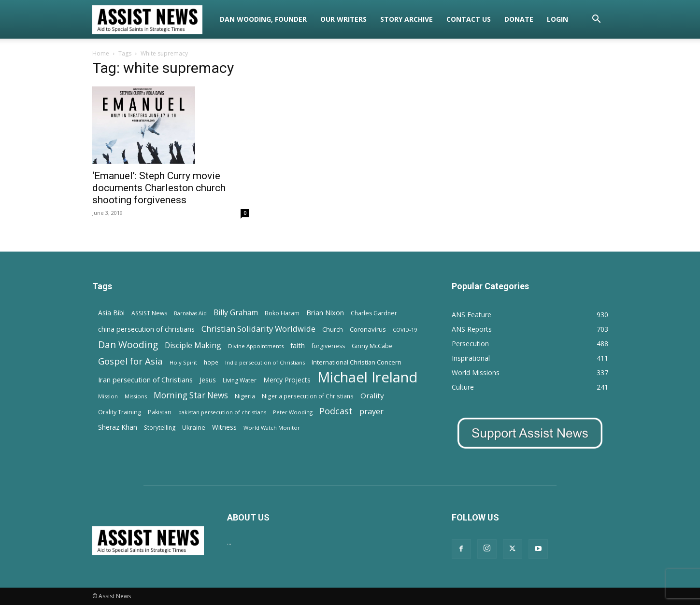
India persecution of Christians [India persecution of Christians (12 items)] (265, 362)
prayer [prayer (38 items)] (371, 411)
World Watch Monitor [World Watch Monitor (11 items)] (272, 428)
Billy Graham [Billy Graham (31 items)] (236, 313)
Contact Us (469, 19)
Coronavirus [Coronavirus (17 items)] (368, 329)
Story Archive (407, 19)
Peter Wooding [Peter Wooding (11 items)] (293, 412)
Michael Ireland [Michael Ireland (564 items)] (368, 377)
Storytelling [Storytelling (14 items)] (160, 428)
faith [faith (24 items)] (298, 345)
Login (557, 19)
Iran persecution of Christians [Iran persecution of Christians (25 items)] (145, 380)
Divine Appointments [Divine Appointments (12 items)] (256, 346)
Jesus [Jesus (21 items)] (208, 380)
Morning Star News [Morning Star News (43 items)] (191, 395)
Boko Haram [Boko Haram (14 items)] (282, 313)
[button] (597, 20)
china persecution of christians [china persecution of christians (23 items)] (146, 329)
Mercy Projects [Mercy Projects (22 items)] (287, 380)
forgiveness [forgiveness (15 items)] (328, 346)
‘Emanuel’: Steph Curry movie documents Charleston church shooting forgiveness (159, 188)
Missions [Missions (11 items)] (136, 396)
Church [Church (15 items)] (333, 330)
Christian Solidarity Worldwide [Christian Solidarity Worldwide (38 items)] (258, 329)
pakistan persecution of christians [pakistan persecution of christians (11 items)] (222, 412)
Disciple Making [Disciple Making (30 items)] (193, 345)
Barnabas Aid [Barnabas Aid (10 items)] (190, 313)
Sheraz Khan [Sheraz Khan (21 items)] (118, 427)
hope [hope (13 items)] (211, 362)
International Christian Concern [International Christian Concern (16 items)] (357, 362)
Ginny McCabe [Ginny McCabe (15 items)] (372, 346)
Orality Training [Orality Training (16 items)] (120, 412)
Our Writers (343, 19)
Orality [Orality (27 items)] (372, 395)
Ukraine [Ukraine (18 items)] (194, 427)
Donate (519, 19)
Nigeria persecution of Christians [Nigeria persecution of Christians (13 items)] (308, 396)
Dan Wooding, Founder (263, 19)
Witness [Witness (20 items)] (224, 427)
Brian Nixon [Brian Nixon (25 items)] (325, 312)
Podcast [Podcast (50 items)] (336, 411)
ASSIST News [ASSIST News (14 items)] (149, 313)
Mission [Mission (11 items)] (108, 396)
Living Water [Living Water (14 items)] (240, 380)
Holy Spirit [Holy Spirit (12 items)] (183, 362)
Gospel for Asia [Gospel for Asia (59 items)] (130, 361)
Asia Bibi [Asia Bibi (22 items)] (111, 313)
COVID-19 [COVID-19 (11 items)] (405, 330)
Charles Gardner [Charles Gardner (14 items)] (374, 313)
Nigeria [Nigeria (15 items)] (245, 396)
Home (101, 53)
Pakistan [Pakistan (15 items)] (160, 412)
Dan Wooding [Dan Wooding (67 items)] (128, 345)
